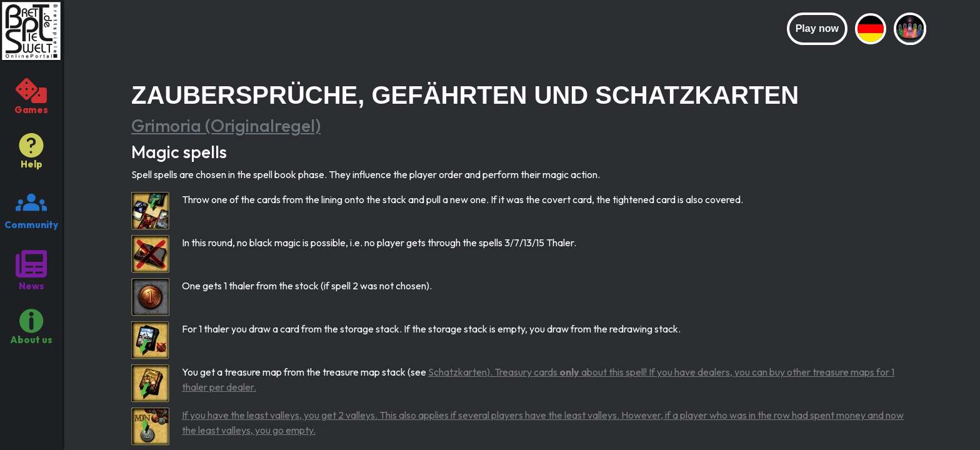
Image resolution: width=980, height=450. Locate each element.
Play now (817, 28)
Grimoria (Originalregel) (226, 125)
